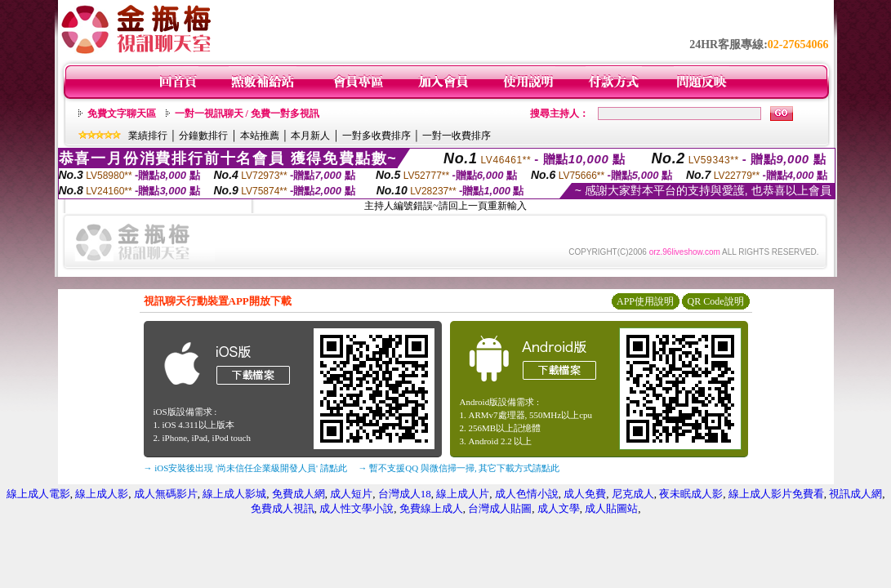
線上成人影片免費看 (776, 494)
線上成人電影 (38, 494)
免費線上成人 (431, 508)
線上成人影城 (234, 494)
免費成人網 (298, 494)
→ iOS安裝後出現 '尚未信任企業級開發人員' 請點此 (245, 468)
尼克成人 (633, 494)
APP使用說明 (645, 301)
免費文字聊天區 (122, 114)
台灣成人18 (405, 494)
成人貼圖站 (611, 508)
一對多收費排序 (376, 136)
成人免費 (585, 494)
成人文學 (559, 508)
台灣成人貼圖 (500, 508)
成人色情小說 (527, 494)
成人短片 (351, 494)
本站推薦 (260, 136)
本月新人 (310, 136)
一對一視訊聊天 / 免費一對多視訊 (247, 114)
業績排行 (148, 136)
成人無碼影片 (166, 494)
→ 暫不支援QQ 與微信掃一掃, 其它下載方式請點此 (459, 468)
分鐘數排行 (203, 136)
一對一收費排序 (457, 136)
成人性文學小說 (356, 508)
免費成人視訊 (283, 508)
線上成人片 (463, 494)
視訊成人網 (855, 494)
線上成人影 (102, 494)
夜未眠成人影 (691, 494)
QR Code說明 (716, 301)
